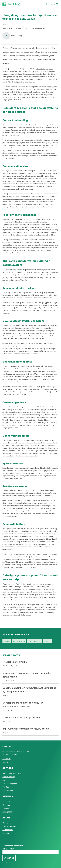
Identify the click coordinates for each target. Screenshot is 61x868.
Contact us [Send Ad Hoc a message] (6, 759)
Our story (6, 823)
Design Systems (22, 28)
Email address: (9, 849)
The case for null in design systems (22, 717)
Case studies (7, 805)
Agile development (10, 784)
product (48, 641)
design (7, 641)
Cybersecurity (8, 790)
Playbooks (6, 808)
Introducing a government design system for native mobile (27, 675)
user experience (35, 641)
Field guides (7, 812)
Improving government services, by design (26, 729)
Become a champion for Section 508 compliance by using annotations (29, 690)
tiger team (22, 410)
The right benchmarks (15, 662)
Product (46, 28)
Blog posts (7, 802)
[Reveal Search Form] (46, 4)
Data (4, 780)
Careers (6, 833)
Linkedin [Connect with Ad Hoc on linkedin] (6, 762)
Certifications (8, 830)
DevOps (6, 787)
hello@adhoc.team (24, 615)
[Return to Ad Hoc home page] (11, 4)
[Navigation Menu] (55, 4)
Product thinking (9, 777)
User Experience (36, 28)
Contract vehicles (9, 826)
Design (11, 28)
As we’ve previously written (12, 270)
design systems (19, 641)
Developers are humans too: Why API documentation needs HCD (23, 705)
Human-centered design (12, 773)
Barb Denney (17, 36)
